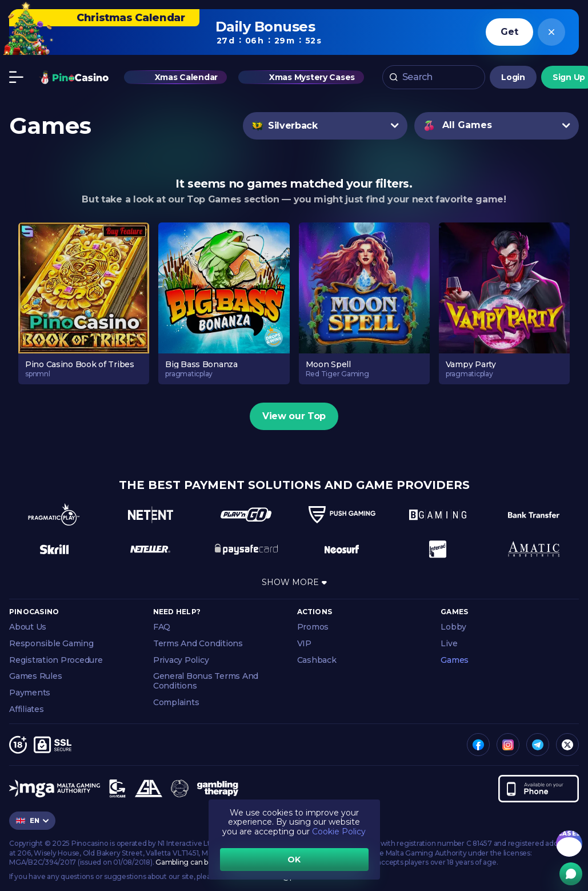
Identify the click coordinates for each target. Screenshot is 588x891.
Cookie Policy (339, 832)
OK (294, 860)
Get (509, 32)
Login (513, 77)
